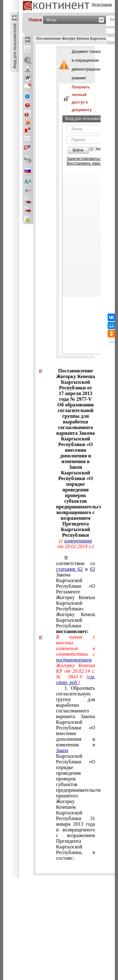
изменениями (78, 541)
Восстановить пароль (86, 163)
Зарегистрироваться (84, 159)
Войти (78, 150)
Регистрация (102, 4)
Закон (62, 750)
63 (93, 569)
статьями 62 (69, 569)
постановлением (74, 660)
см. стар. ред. (76, 680)
